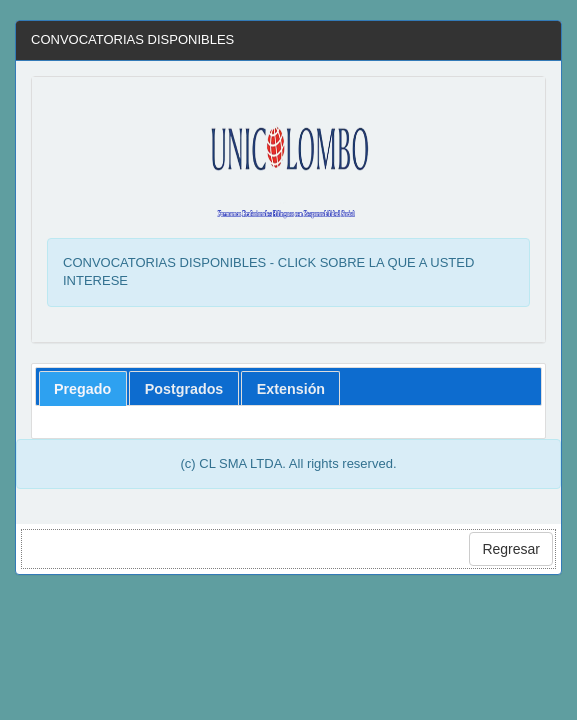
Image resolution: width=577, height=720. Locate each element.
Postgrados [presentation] (184, 389)
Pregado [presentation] (82, 389)
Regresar (511, 549)
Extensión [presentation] (291, 389)
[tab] (83, 388)
